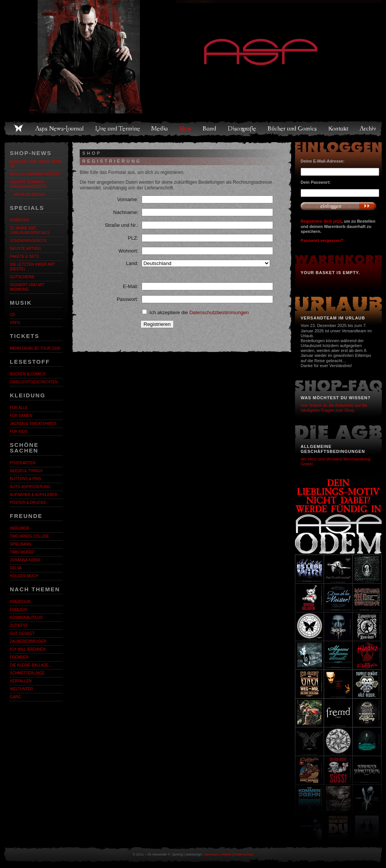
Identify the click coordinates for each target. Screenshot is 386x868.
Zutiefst (19, 625)
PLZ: (133, 238)
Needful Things (26, 471)
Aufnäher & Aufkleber (34, 495)
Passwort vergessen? (322, 240)
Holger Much (24, 576)
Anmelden (338, 206)
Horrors (19, 220)
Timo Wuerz (22, 552)
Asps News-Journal (60, 129)
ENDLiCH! (19, 610)
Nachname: (126, 212)
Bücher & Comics (28, 374)
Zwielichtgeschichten (34, 382)
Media (160, 129)
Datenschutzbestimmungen (219, 312)
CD (12, 315)
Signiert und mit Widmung (27, 287)
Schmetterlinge (27, 673)
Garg (15, 697)
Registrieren (157, 324)
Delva (16, 568)
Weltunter (21, 689)
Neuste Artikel (26, 249)
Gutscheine (22, 277)
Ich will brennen (28, 649)
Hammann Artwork (218, 854)
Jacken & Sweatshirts (33, 424)
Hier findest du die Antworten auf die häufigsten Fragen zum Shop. (334, 408)
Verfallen (21, 681)
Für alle (19, 408)
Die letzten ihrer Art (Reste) (32, 267)
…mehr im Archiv (27, 195)
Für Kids (19, 432)
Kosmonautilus (26, 618)
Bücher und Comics (293, 129)
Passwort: (127, 299)
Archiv (368, 129)
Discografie (242, 129)
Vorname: (128, 199)
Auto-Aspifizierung (30, 487)
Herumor (20, 528)
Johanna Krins (25, 560)
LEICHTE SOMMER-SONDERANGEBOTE (28, 184)
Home (19, 129)
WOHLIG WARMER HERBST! (35, 174)
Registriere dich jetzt (321, 221)
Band (210, 129)
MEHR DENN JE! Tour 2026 (35, 348)
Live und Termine (118, 129)
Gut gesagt (22, 633)
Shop (186, 129)
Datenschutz (244, 854)
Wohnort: (128, 251)
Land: (132, 263)
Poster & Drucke (28, 503)
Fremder (19, 657)
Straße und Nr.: (122, 225)
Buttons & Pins (25, 479)
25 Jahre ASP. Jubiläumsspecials (30, 230)
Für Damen (21, 416)
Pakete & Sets (24, 257)
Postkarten (23, 463)
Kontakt (339, 129)
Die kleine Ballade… (31, 665)
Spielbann (20, 544)
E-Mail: (131, 286)
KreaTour (20, 602)
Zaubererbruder (28, 641)
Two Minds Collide (29, 536)
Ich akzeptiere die (195, 312)
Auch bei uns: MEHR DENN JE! (36, 164)
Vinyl (15, 323)
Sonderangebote (28, 241)
